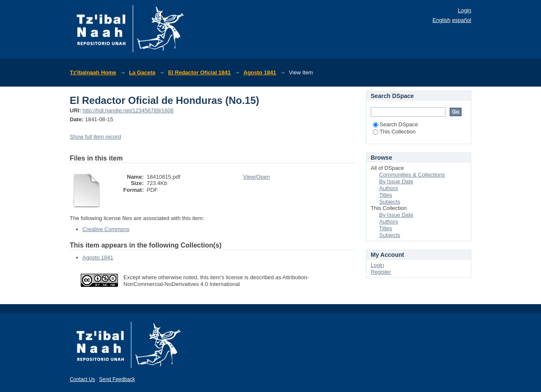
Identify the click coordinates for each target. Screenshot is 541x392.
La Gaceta (142, 72)
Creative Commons (106, 229)
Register (381, 272)
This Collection (394, 132)
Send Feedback (117, 379)
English (441, 20)
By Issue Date (396, 181)
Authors (389, 188)
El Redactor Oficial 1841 (199, 72)
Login (464, 10)
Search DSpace (395, 124)
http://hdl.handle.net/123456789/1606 (128, 110)
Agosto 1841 (260, 72)
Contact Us (82, 379)
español (462, 20)
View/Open (256, 177)
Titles (386, 195)
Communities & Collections (412, 175)
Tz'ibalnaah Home (93, 72)
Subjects (390, 202)
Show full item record (95, 137)
